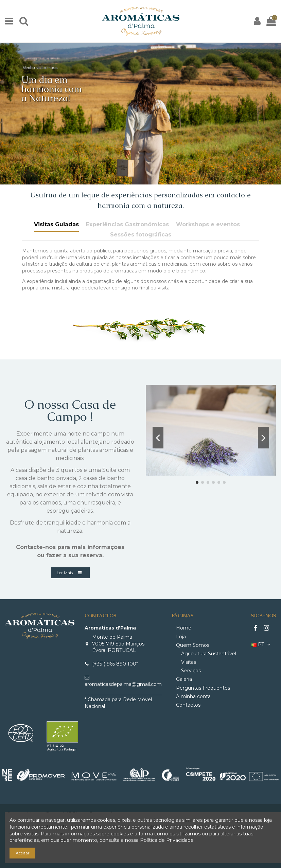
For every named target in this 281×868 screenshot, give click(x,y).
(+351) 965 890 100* (115, 664)
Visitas (189, 662)
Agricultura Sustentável (209, 654)
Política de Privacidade (167, 840)
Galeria (184, 679)
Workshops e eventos (208, 224)
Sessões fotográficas (141, 235)
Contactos (188, 705)
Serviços (191, 671)
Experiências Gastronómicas (127, 224)
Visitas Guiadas (56, 224)
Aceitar (23, 853)
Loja (181, 637)
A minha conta (193, 696)
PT (261, 644)
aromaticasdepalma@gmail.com (123, 684)
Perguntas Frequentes (203, 688)
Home (184, 628)
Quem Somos (193, 645)
